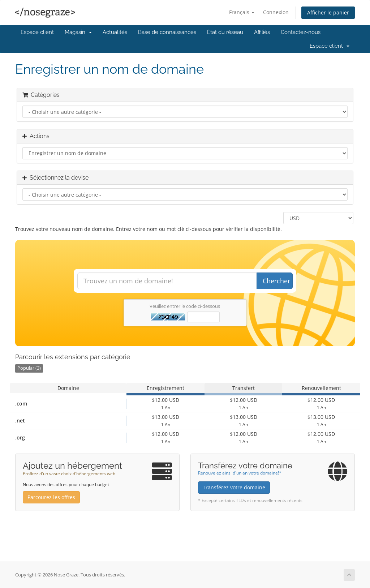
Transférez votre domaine (234, 487)
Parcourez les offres (51, 497)
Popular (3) (29, 368)
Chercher (276, 281)
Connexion (276, 12)
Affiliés (262, 32)
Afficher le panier (328, 12)
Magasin (78, 32)
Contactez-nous (301, 32)
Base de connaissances (167, 32)
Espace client (37, 32)
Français (242, 12)
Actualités (115, 32)
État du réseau (225, 32)
